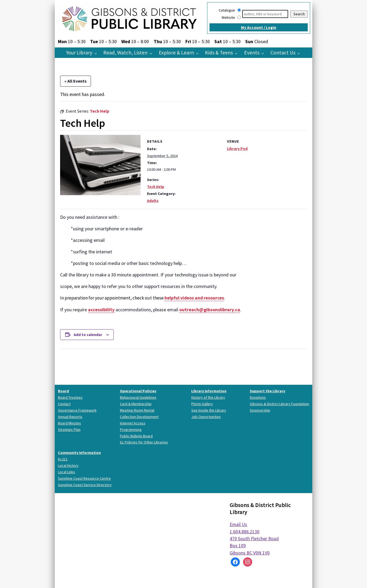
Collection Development (139, 417)
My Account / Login (259, 27)
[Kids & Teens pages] (238, 53)
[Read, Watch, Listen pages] (152, 53)
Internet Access (133, 423)
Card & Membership (136, 404)
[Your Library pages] (97, 53)
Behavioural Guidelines (138, 397)
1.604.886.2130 (245, 532)
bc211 (63, 459)
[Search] (265, 14)
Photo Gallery (202, 404)
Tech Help (156, 187)
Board (63, 391)
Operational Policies (138, 391)
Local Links (67, 472)
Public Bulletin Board (136, 436)
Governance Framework (77, 410)
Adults (153, 201)
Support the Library (267, 391)
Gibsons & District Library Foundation (279, 404)
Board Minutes (69, 423)
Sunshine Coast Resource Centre (84, 478)
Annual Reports (70, 417)
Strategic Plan (69, 430)
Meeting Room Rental (137, 410)
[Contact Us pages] (300, 53)
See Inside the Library (209, 410)
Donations (258, 397)
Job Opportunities (206, 417)
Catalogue (227, 10)
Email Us (238, 524)
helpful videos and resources (194, 298)
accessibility (101, 310)
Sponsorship (260, 410)
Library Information (209, 391)
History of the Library (208, 397)
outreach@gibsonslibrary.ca (210, 310)
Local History (68, 465)
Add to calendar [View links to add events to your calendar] (88, 335)
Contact (64, 404)
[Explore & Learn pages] (199, 53)
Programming (131, 430)
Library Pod (237, 149)
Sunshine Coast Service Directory (85, 485)
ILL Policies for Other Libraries (144, 442)
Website (228, 17)
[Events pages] (264, 53)
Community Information (79, 453)
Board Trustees (70, 397)
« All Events (76, 81)
